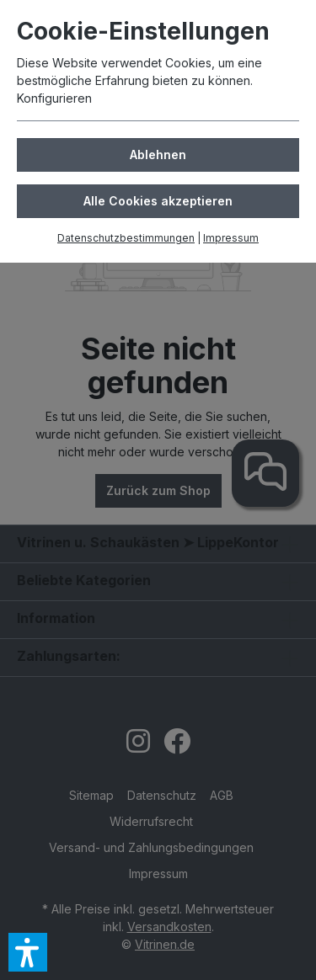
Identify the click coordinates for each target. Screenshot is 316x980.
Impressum (231, 238)
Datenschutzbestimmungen (126, 238)
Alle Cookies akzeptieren (158, 201)
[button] (28, 952)
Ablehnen (158, 154)
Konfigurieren (54, 98)
